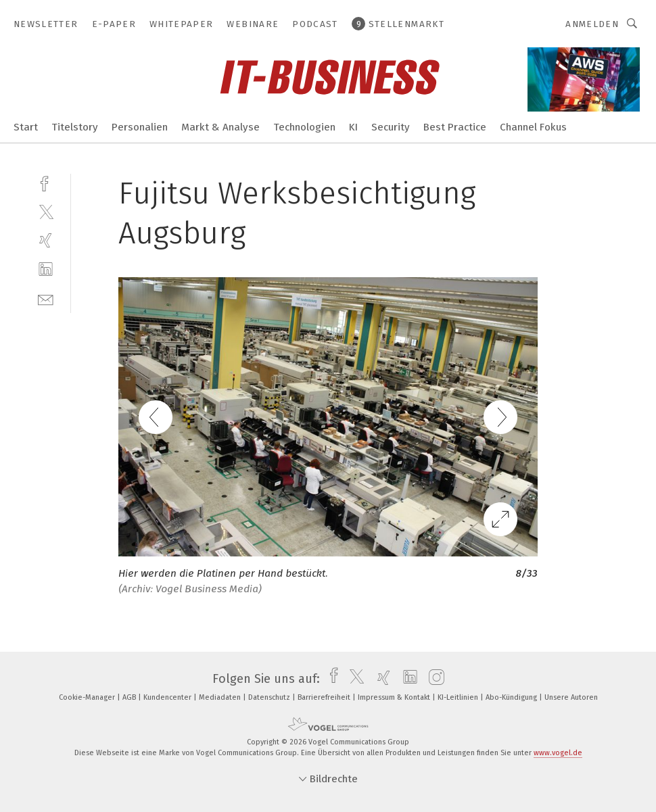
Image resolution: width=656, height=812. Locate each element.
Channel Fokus (533, 127)
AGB (130, 697)
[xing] (46, 240)
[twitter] (46, 211)
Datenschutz (270, 697)
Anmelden (592, 24)
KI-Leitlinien (459, 697)
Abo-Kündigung (512, 697)
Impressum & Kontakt (395, 697)
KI (353, 127)
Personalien (140, 127)
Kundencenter (168, 697)
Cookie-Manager (88, 697)
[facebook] (46, 182)
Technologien (304, 127)
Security (391, 127)
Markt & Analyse (220, 127)
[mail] (46, 298)
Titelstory (75, 127)
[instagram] (433, 679)
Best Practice (455, 127)
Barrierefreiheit (325, 697)
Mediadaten (221, 697)
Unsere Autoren (571, 697)
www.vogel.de (558, 753)
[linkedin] (46, 269)
